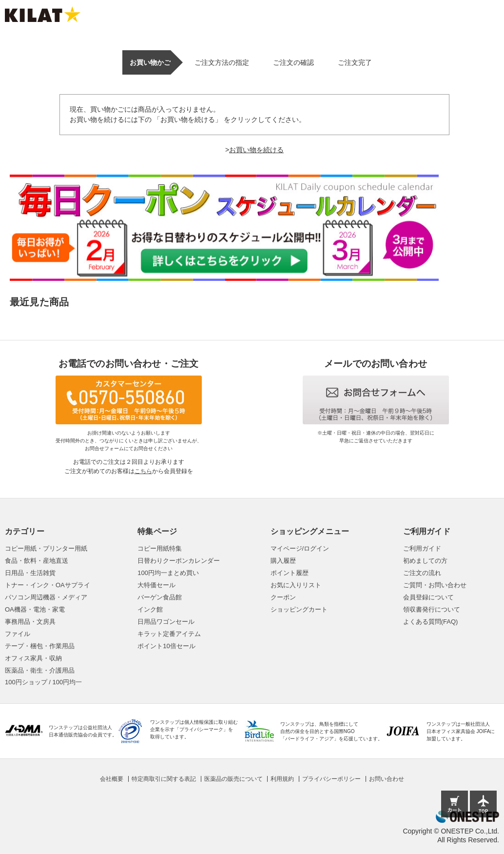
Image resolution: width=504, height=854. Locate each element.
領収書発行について (432, 609)
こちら (143, 471)
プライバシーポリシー (331, 779)
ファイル (18, 634)
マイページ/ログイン (300, 548)
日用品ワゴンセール (166, 622)
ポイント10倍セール (166, 646)
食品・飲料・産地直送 (37, 561)
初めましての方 (425, 561)
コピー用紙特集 (160, 548)
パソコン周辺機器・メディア (46, 597)
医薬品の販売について (233, 779)
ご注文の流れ (422, 573)
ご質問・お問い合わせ (435, 585)
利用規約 (282, 779)
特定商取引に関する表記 (164, 779)
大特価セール (156, 585)
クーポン (283, 597)
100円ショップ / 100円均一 (43, 682)
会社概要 (112, 779)
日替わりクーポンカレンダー (179, 561)
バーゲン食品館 (160, 597)
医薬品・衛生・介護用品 (40, 670)
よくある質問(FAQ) (431, 622)
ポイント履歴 (290, 573)
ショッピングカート (299, 609)
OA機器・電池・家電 (35, 609)
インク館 (150, 609)
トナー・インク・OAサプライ (48, 585)
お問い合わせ (387, 779)
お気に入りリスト (296, 585)
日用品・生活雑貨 (30, 573)
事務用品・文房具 (30, 622)
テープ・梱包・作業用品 (40, 646)
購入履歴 (283, 561)
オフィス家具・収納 (33, 658)
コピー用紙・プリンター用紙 (46, 548)
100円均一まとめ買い (168, 573)
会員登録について (428, 597)
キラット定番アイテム (169, 634)
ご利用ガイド (422, 548)
